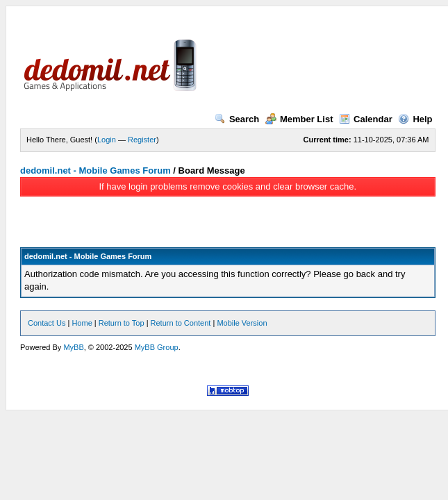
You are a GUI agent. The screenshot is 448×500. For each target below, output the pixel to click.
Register (142, 140)
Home (82, 323)
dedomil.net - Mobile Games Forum (96, 170)
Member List (299, 119)
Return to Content (181, 323)
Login (107, 140)
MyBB (73, 347)
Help (415, 119)
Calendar (366, 119)
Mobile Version (242, 323)
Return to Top (122, 323)
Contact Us (47, 323)
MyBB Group (157, 347)
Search (237, 119)
